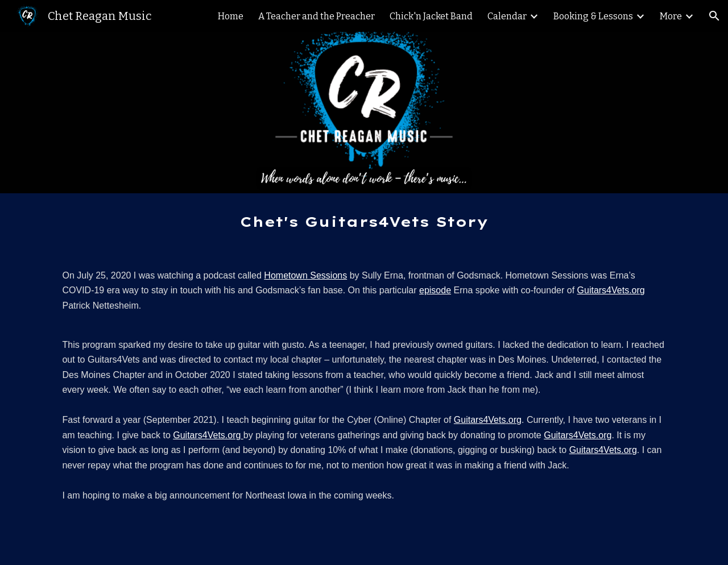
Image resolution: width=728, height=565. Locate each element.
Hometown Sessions (305, 275)
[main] (364, 222)
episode (435, 290)
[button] (714, 16)
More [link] (671, 16)
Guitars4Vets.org (611, 290)
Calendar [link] (507, 16)
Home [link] (231, 16)
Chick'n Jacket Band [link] (431, 16)
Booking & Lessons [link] (593, 16)
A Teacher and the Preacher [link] (317, 16)
